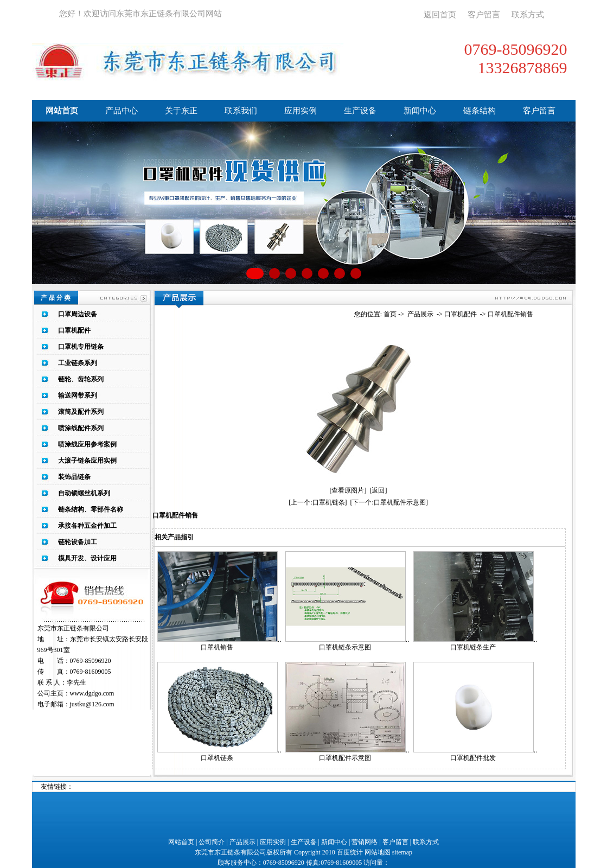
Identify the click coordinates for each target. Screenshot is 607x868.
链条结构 (480, 111)
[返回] (379, 490)
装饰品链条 (74, 477)
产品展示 (420, 314)
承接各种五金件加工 (87, 526)
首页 (390, 314)
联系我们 (241, 111)
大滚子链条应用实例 (87, 461)
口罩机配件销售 (510, 314)
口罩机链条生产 (473, 647)
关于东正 (181, 111)
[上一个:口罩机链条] (318, 502)
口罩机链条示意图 (345, 647)
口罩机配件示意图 (345, 758)
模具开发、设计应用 (87, 558)
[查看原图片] (348, 490)
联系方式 (528, 15)
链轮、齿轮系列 (81, 379)
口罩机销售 (217, 647)
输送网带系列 (78, 395)
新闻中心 (420, 111)
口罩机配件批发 (473, 758)
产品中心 (122, 111)
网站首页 (62, 111)
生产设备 (360, 111)
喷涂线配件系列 (81, 428)
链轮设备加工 (78, 542)
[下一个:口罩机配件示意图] (389, 502)
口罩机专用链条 (81, 347)
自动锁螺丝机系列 (84, 493)
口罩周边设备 (78, 314)
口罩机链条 (217, 758)
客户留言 (484, 15)
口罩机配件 (74, 330)
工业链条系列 (78, 363)
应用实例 (301, 111)
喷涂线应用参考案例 (87, 444)
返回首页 (440, 15)
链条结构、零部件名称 (91, 509)
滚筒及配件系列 (81, 412)
